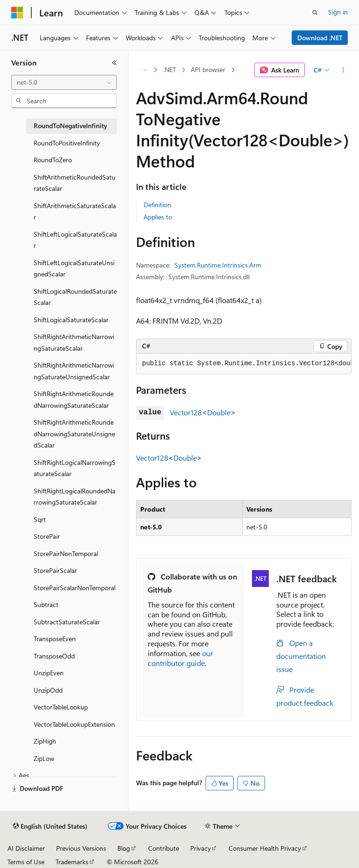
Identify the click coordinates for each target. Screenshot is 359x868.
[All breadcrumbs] (144, 70)
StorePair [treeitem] (47, 536)
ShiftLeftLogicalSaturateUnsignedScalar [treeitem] (74, 268)
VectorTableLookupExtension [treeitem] (74, 724)
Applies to (158, 217)
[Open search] (315, 13)
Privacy (201, 848)
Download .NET (320, 38)
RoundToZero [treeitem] (53, 160)
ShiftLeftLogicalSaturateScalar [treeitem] (75, 240)
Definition (157, 205)
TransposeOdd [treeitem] (54, 656)
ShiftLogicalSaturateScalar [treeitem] (71, 320)
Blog (124, 848)
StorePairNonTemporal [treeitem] (66, 553)
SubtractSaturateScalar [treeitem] (67, 622)
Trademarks (72, 862)
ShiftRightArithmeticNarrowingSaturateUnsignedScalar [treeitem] (74, 371)
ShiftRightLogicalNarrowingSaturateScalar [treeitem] (75, 468)
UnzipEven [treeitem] (49, 673)
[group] (244, 364)
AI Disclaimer (26, 848)
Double (219, 412)
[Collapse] (115, 63)
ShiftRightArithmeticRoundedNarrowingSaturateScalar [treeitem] (74, 399)
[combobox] (64, 82)
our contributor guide (180, 658)
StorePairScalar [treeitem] (55, 570)
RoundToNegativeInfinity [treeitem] (70, 126)
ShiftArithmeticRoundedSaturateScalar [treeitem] (75, 183)
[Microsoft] (17, 13)
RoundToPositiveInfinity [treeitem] (67, 143)
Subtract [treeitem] (46, 604)
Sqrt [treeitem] (40, 519)
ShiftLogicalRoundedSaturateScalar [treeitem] (75, 297)
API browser (208, 69)
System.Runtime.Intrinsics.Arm (218, 265)
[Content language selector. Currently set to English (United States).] (50, 826)
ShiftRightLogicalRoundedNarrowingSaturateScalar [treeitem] (75, 497)
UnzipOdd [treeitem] (48, 690)
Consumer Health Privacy (265, 848)
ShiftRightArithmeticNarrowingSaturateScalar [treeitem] (74, 342)
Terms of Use (26, 862)
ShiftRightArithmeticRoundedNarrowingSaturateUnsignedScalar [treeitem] (74, 434)
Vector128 (186, 412)
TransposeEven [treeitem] (55, 639)
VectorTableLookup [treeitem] (61, 707)
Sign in (338, 12)
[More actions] (343, 70)
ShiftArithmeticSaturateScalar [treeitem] (75, 211)
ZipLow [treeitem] (44, 758)
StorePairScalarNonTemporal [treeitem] (75, 588)
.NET (169, 69)
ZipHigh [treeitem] (45, 741)
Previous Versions (81, 848)
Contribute (164, 848)
